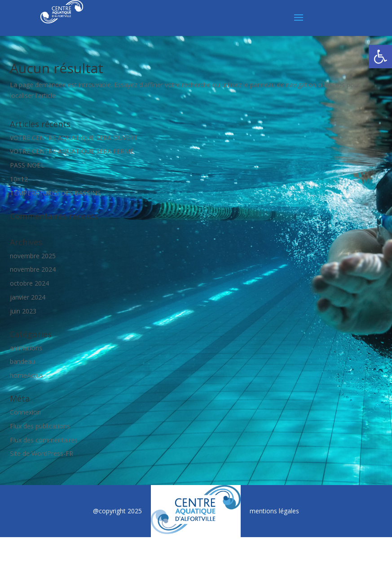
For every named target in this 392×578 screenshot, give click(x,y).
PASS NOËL (27, 165)
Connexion (25, 412)
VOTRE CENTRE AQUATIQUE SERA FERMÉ (72, 151)
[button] (380, 57)
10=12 (19, 179)
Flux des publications (40, 426)
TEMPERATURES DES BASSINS (55, 193)
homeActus (26, 375)
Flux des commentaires (44, 440)
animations (26, 348)
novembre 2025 (33, 256)
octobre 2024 (29, 283)
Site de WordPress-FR (42, 453)
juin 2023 (23, 311)
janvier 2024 (28, 297)
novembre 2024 (33, 269)
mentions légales (274, 511)
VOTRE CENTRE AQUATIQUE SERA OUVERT (74, 138)
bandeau (22, 361)
